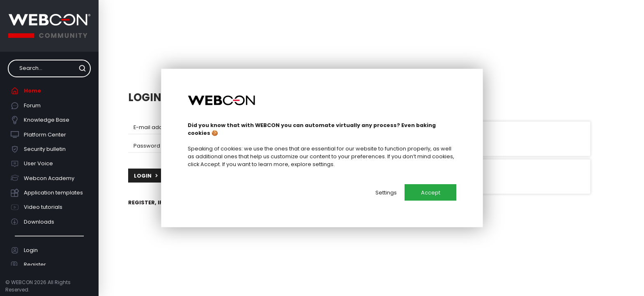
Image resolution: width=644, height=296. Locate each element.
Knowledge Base (40, 120)
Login (24, 250)
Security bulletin (38, 149)
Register (29, 265)
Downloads (33, 222)
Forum (26, 106)
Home (26, 91)
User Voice (32, 164)
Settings (386, 193)
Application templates (47, 193)
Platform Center (39, 134)
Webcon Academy (43, 178)
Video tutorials (37, 207)
